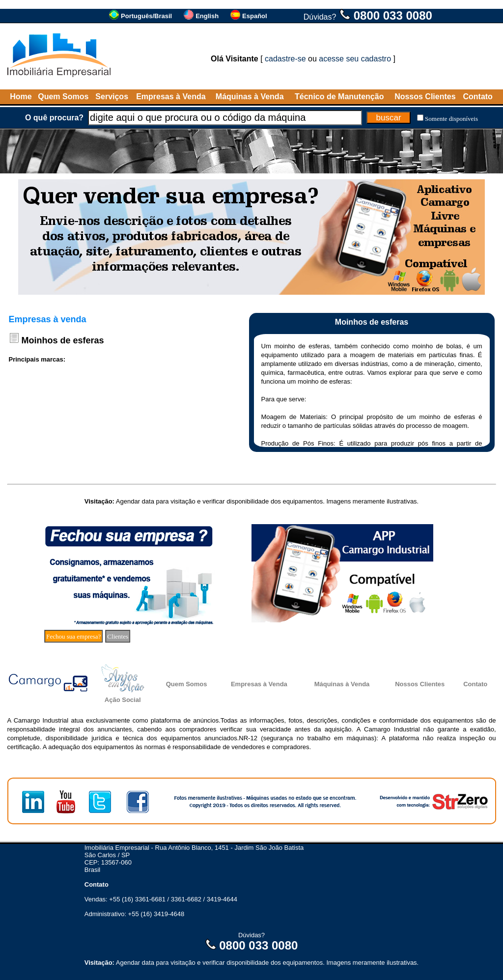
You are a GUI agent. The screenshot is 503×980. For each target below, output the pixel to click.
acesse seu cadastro (355, 59)
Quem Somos (63, 97)
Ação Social (123, 700)
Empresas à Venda (171, 97)
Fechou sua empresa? (73, 636)
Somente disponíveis (451, 119)
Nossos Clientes (425, 97)
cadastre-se (285, 59)
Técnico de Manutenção (339, 97)
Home (21, 97)
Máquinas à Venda (250, 97)
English (207, 16)
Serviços (112, 97)
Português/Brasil (146, 16)
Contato (477, 97)
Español (255, 16)
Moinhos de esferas (63, 340)
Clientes (118, 636)
